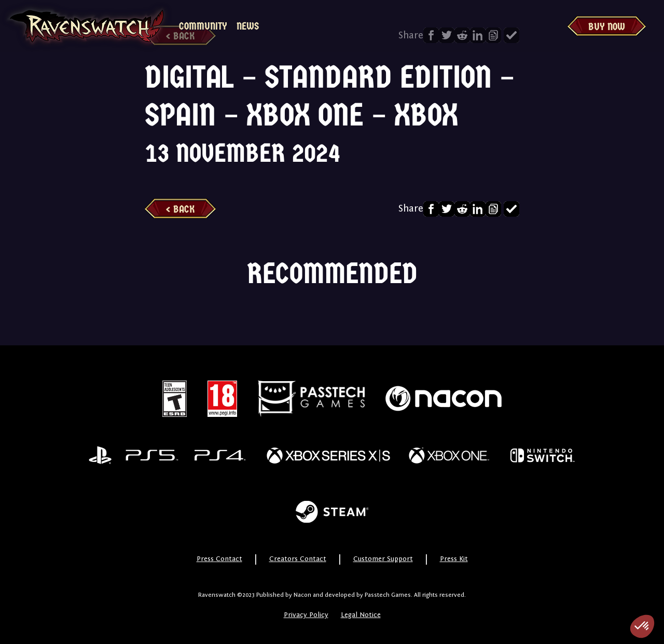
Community (203, 26)
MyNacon (298, 26)
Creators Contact (298, 559)
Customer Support (383, 559)
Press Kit (454, 559)
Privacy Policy (306, 615)
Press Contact (219, 559)
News (248, 26)
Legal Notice (361, 615)
